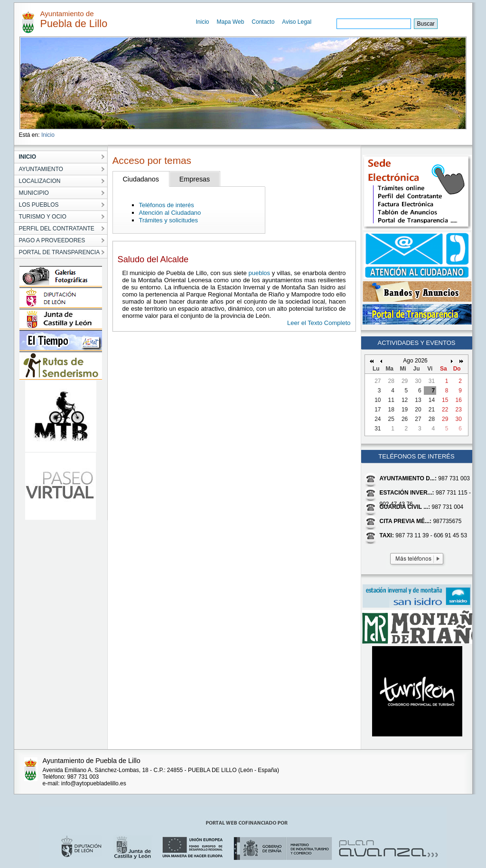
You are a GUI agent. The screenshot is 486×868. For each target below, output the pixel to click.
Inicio (203, 22)
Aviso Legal (297, 22)
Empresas (195, 179)
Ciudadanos (141, 179)
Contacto (263, 22)
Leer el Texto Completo (319, 323)
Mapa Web (231, 22)
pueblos (259, 273)
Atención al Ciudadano (170, 213)
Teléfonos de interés (167, 205)
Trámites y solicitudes (169, 220)
